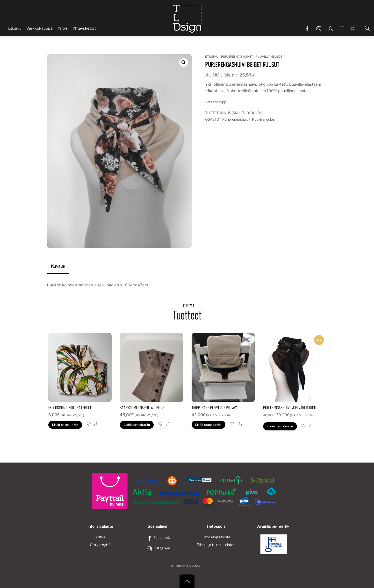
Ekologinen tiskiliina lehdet (70, 408)
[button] (184, 62)
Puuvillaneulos (269, 57)
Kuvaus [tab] (58, 266)
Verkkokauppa (40, 28)
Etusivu (15, 28)
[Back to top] (187, 581)
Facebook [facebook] (158, 538)
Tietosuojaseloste (216, 537)
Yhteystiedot (84, 28)
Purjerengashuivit (237, 57)
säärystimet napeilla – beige (142, 408)
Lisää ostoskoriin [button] (65, 425)
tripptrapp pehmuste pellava (215, 408)
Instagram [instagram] (158, 548)
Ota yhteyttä (100, 545)
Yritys (63, 28)
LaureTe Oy (183, 566)
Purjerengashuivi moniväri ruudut (291, 408)
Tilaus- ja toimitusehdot (216, 545)
